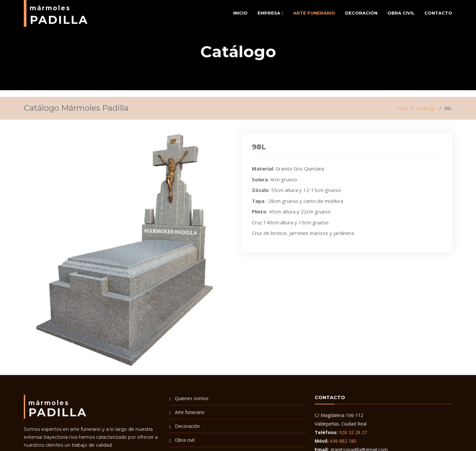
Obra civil (401, 13)
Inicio (240, 13)
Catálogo (426, 108)
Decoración (361, 13)
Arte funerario (314, 13)
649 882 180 (343, 441)
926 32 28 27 (353, 432)
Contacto (438, 13)
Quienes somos (192, 398)
